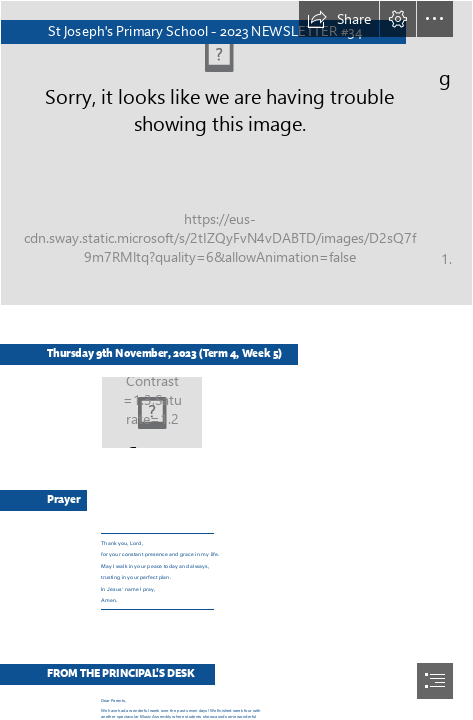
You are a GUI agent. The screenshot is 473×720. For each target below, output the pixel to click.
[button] (339, 19)
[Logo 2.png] (151, 411)
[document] (236, 360)
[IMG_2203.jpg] (236, 153)
